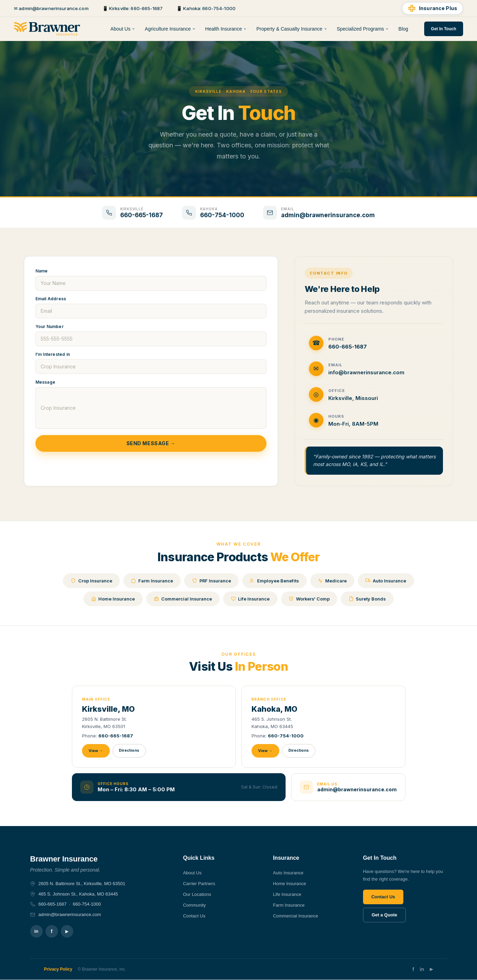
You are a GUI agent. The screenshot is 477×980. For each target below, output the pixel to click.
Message (45, 382)
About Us (123, 29)
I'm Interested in (53, 354)
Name (42, 271)
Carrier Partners (199, 884)
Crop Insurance (89, 581)
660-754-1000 (286, 736)
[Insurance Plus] (433, 8)
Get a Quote (385, 915)
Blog (403, 29)
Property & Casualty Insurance (292, 29)
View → (96, 751)
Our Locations (197, 895)
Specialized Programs (363, 29)
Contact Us (194, 916)
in (36, 932)
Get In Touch (444, 29)
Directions (130, 751)
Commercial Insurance (182, 599)
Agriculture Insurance (170, 29)
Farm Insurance (151, 581)
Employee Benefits (275, 581)
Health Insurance (226, 29)
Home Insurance (111, 599)
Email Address (51, 299)
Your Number (50, 326)
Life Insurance (250, 599)
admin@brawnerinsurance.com (357, 789)
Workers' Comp (310, 599)
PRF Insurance (211, 581)
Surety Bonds (369, 599)
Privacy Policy (58, 970)
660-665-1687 (116, 736)
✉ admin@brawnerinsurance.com (51, 8)
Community (195, 905)
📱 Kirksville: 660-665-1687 (133, 8)
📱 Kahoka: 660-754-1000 (206, 8)
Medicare (334, 581)
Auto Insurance (388, 581)
